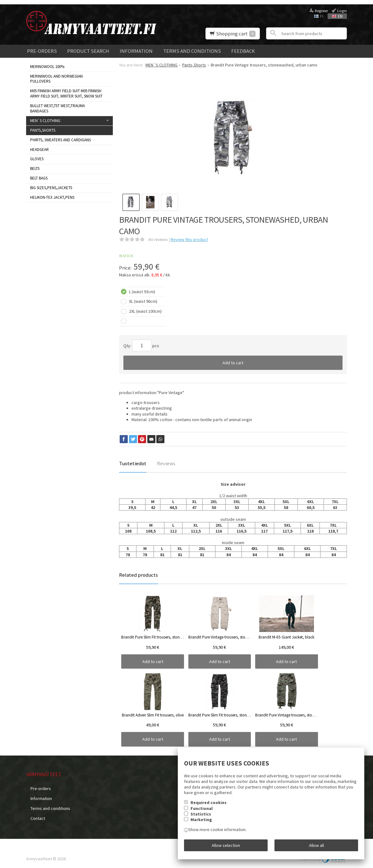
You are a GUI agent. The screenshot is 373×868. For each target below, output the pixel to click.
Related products (138, 575)
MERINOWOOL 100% (47, 67)
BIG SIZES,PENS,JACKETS (51, 188)
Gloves (37, 159)
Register (321, 11)
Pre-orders (42, 51)
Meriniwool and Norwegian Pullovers (56, 79)
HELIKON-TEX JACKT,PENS (52, 197)
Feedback (243, 51)
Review (189, 239)
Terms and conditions (192, 51)
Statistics (201, 818)
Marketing (201, 824)
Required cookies (209, 807)
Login (342, 11)
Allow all (316, 847)
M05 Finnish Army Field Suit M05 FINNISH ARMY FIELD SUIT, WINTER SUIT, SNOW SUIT (66, 93)
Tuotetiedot (133, 463)
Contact (33, 810)
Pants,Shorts (43, 130)
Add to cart (233, 363)
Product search (88, 51)
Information (136, 51)
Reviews (166, 463)
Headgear (39, 150)
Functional (202, 812)
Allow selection (226, 847)
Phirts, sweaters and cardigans (60, 140)
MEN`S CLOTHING (45, 121)
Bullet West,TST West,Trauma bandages (58, 108)
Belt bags (39, 178)
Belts (35, 168)
